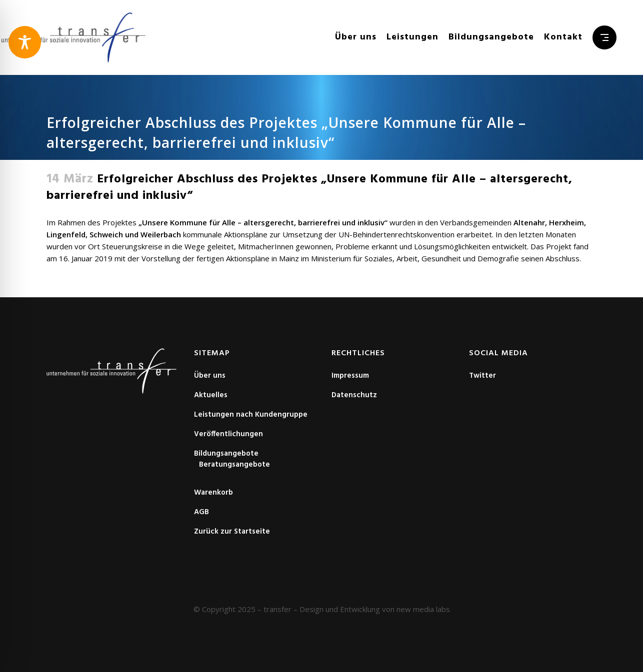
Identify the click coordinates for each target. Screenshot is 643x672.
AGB (201, 512)
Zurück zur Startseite (232, 532)
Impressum (350, 376)
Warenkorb (213, 493)
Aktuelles (211, 395)
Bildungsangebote (226, 454)
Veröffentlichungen (228, 434)
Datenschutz (354, 395)
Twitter (482, 376)
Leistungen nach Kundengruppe (251, 415)
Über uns (210, 376)
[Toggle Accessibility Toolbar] (25, 42)
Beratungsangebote (234, 465)
